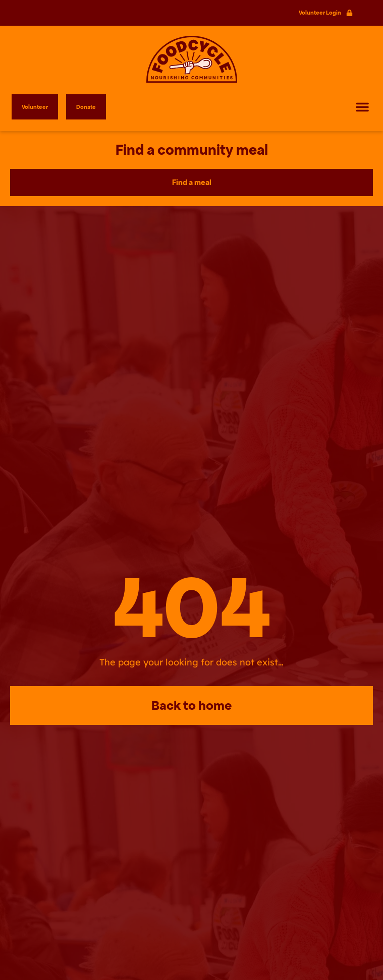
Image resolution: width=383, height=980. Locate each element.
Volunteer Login (320, 13)
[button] (362, 107)
